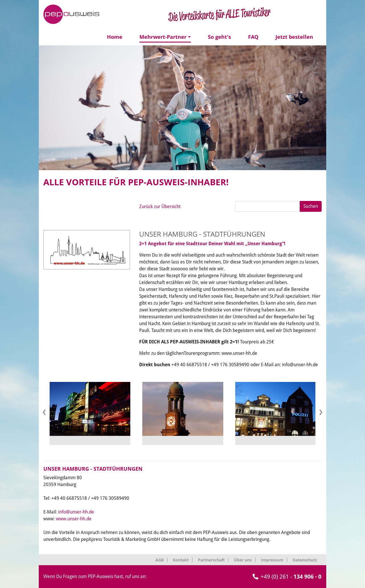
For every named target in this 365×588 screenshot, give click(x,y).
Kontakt (181, 560)
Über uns (243, 560)
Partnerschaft (211, 560)
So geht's (219, 37)
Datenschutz (305, 560)
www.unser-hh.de (74, 519)
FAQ (253, 37)
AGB (160, 560)
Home (115, 37)
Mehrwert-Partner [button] (163, 37)
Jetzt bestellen (294, 37)
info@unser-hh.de (76, 512)
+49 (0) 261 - (287, 577)
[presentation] (44, 411)
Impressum (272, 560)
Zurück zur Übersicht (160, 207)
